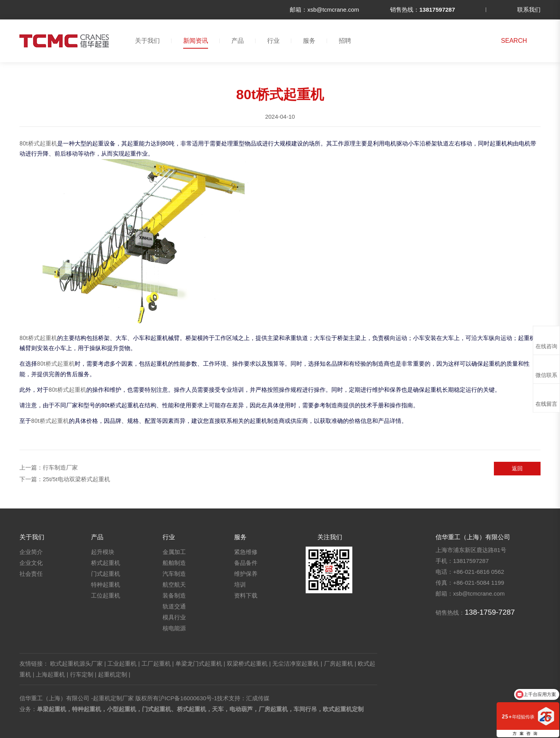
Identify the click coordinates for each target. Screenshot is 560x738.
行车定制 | (83, 674)
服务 (309, 41)
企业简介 (31, 552)
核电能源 (174, 628)
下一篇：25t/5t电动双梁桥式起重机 (65, 479)
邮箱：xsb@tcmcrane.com (324, 10)
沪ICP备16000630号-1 (188, 698)
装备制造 (174, 595)
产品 (238, 41)
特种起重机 (106, 585)
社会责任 (31, 574)
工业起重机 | (123, 663)
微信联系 (546, 369)
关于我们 (147, 41)
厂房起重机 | (340, 663)
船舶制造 (174, 563)
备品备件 (246, 563)
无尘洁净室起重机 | (297, 663)
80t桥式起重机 (38, 144)
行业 (273, 41)
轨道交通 (174, 606)
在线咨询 (546, 340)
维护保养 (246, 574)
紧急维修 (246, 552)
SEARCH (514, 41)
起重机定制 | (114, 674)
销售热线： (423, 10)
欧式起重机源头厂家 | (78, 663)
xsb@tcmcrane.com (479, 593)
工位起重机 (106, 595)
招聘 (345, 41)
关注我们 (330, 537)
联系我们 (529, 10)
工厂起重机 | (158, 663)
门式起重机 (106, 574)
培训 (240, 585)
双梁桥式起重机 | (249, 663)
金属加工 (174, 552)
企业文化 (31, 563)
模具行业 (174, 617)
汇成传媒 (258, 698)
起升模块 (103, 552)
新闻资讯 (196, 41)
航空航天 (174, 585)
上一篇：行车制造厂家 (49, 467)
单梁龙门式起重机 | (200, 663)
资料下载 (246, 595)
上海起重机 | (52, 674)
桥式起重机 (106, 563)
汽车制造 (174, 574)
